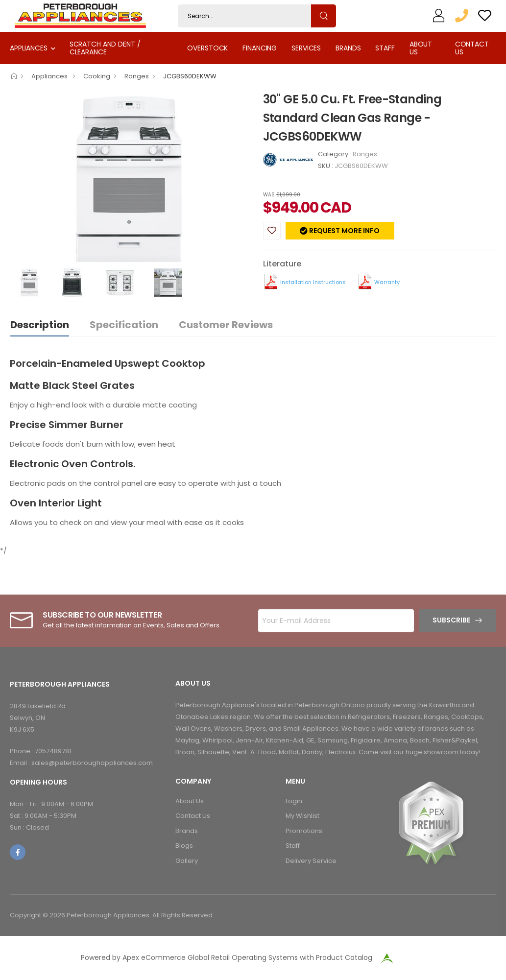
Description (40, 325)
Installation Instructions (313, 282)
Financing (260, 48)
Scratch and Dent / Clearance (105, 48)
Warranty (387, 282)
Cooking (97, 76)
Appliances (29, 48)
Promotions (304, 831)
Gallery (187, 861)
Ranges (137, 76)
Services (306, 48)
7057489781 (53, 751)
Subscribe (451, 620)
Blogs (184, 846)
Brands (348, 48)
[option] (129, 179)
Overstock (207, 48)
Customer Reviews (226, 325)
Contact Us (472, 48)
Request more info (344, 231)
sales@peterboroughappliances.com (92, 763)
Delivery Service (311, 861)
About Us (421, 48)
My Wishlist (302, 816)
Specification (124, 325)
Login (294, 801)
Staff (385, 48)
